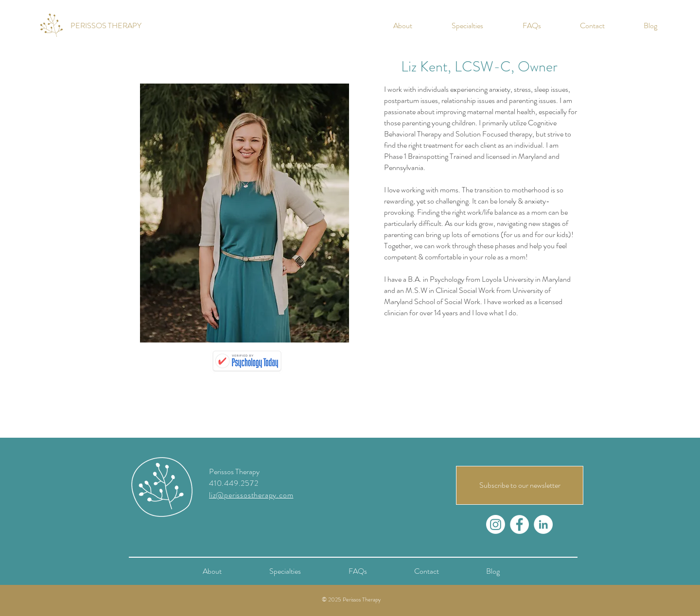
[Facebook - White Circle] (519, 524)
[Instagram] (496, 524)
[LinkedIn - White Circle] (543, 524)
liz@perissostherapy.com (251, 495)
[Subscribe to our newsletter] (520, 485)
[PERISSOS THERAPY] (106, 26)
